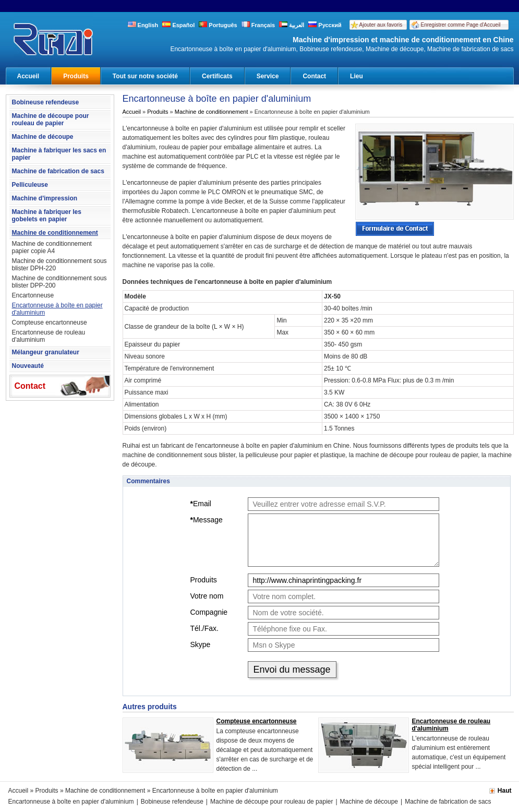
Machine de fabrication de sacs (58, 171)
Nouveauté (28, 366)
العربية (292, 25)
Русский (325, 25)
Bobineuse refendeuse (46, 102)
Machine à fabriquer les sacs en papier (59, 154)
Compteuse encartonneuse (50, 323)
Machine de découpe (43, 137)
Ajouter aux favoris (381, 25)
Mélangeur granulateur (46, 352)
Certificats (217, 76)
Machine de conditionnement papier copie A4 (52, 247)
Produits (76, 76)
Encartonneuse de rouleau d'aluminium (49, 336)
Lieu (357, 76)
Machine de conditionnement (55, 233)
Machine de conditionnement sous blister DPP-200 (59, 282)
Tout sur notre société (145, 76)
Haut (505, 791)
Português (218, 25)
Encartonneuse (33, 295)
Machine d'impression (45, 198)
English (143, 25)
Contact (314, 76)
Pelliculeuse (30, 185)
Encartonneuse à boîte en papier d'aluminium (57, 309)
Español (178, 25)
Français (258, 25)
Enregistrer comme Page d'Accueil (461, 25)
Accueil (28, 76)
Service (268, 76)
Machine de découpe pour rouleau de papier (51, 120)
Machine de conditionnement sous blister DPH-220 (59, 265)
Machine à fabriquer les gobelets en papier (47, 216)
